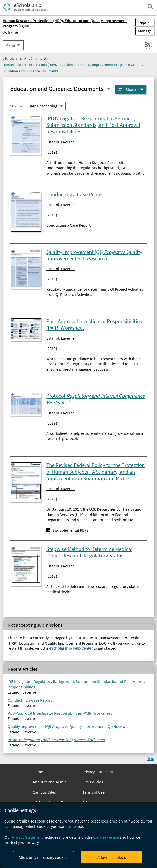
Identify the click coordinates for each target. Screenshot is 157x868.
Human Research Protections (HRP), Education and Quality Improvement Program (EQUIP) (71, 65)
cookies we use (106, 837)
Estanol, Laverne (60, 142)
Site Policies (93, 782)
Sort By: (17, 106)
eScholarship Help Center (71, 648)
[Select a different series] (109, 89)
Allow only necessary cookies (43, 857)
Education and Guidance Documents (30, 71)
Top (151, 758)
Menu (10, 45)
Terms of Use (93, 792)
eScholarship (12, 58)
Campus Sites (44, 792)
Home (38, 772)
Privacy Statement (98, 772)
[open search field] (150, 7)
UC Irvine (10, 32)
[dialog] (78, 835)
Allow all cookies (112, 857)
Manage (143, 31)
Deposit (145, 22)
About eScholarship (50, 782)
